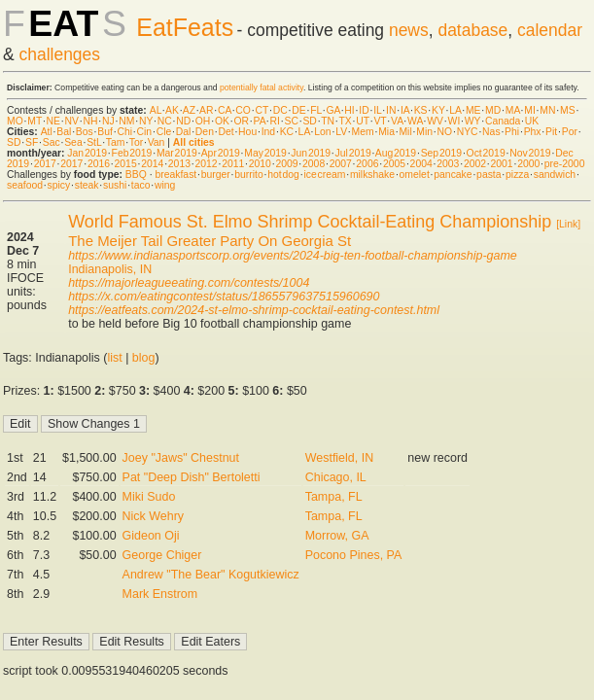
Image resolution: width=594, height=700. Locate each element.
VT (380, 121)
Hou (247, 132)
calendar (550, 30)
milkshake (372, 175)
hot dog (283, 175)
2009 (286, 164)
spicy (59, 185)
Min (424, 132)
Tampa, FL (334, 497)
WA (415, 121)
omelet (415, 175)
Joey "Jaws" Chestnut (181, 458)
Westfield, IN (339, 458)
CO (243, 110)
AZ (189, 110)
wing (165, 185)
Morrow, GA (337, 536)
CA (225, 110)
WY (473, 121)
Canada (503, 121)
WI (454, 121)
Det (226, 132)
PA (260, 121)
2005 (394, 164)
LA (455, 110)
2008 (314, 164)
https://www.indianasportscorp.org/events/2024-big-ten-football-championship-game (293, 256)
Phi (512, 132)
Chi (124, 132)
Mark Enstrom (160, 594)
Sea (73, 142)
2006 (367, 164)
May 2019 (265, 153)
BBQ (136, 175)
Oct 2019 (486, 153)
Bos (85, 132)
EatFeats (185, 27)
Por (570, 132)
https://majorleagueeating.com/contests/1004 (189, 283)
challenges (60, 54)
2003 (448, 164)
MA (513, 110)
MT (35, 121)
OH (203, 121)
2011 (233, 164)
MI (530, 110)
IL (377, 110)
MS (568, 110)
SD (309, 121)
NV (72, 121)
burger (216, 175)
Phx (533, 132)
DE (298, 110)
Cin (145, 132)
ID (364, 110)
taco (141, 185)
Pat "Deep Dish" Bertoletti (192, 477)
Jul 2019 (353, 153)
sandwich (555, 175)
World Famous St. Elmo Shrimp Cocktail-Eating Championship (310, 222)
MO (15, 121)
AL (156, 110)
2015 (126, 164)
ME (473, 110)
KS (421, 110)
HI (349, 110)
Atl (47, 132)
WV (435, 121)
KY (438, 110)
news (409, 30)
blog (144, 358)
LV (341, 132)
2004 (421, 164)
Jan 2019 (87, 153)
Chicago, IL (336, 477)
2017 (45, 164)
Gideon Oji (151, 536)
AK (172, 110)
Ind (268, 132)
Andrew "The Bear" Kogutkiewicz (211, 575)
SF (32, 142)
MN (547, 110)
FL (316, 110)
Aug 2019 (396, 153)
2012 (206, 164)
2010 (260, 164)
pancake (453, 175)
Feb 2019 (132, 153)
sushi (115, 185)
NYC (468, 132)
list (114, 358)
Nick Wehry (154, 516)
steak (87, 185)
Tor (136, 142)
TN (328, 121)
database (472, 30)
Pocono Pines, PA (354, 555)
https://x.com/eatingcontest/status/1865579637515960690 (224, 297)
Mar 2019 (177, 153)
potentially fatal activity (262, 87)
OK (222, 121)
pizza (517, 175)
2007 (341, 164)
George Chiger (162, 555)
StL (94, 142)
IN (391, 110)
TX (345, 121)
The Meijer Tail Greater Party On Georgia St (210, 241)
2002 (475, 164)
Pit (551, 132)
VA (397, 121)
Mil (405, 132)
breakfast (175, 175)
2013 (179, 164)
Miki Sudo (149, 497)
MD (493, 110)
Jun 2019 (311, 153)
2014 (152, 164)
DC (280, 110)
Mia (386, 132)
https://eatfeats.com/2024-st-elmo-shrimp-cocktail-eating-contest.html (254, 310)
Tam (116, 142)
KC (287, 132)
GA (332, 110)
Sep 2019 (441, 153)
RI (275, 121)
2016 (99, 164)
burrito (248, 175)
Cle (164, 132)
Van (157, 142)
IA (405, 110)
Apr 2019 (221, 153)
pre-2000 (565, 164)
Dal (184, 132)
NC (165, 121)
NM (126, 121)
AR (206, 110)
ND (183, 121)
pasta (489, 175)
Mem (363, 132)
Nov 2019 (530, 153)
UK (532, 121)
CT (262, 110)
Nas (491, 132)
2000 (528, 164)
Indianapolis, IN (110, 269)
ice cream (324, 175)
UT (363, 121)
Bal (64, 132)
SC (291, 121)
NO (445, 132)
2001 (502, 164)
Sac (52, 142)
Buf (105, 132)
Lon (322, 132)
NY (146, 121)
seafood (25, 185)
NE (53, 121)
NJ (108, 121)
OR (241, 121)
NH (91, 121)
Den (205, 132)
